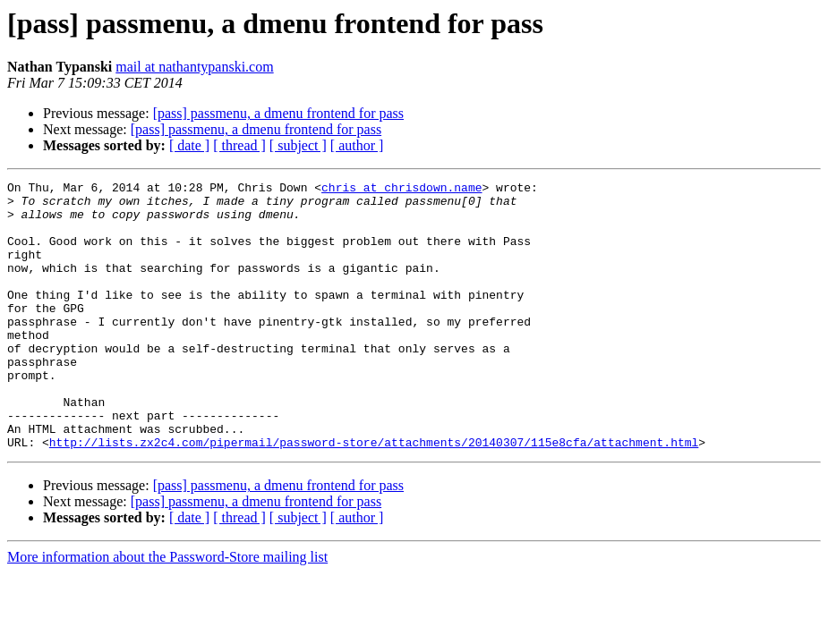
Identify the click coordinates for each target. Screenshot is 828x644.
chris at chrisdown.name (401, 190)
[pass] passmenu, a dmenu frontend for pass (278, 113)
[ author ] (357, 145)
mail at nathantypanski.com (194, 67)
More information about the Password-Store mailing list (167, 610)
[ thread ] (239, 145)
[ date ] (189, 145)
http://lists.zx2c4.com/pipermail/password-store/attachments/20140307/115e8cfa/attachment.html (374, 496)
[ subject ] (298, 145)
